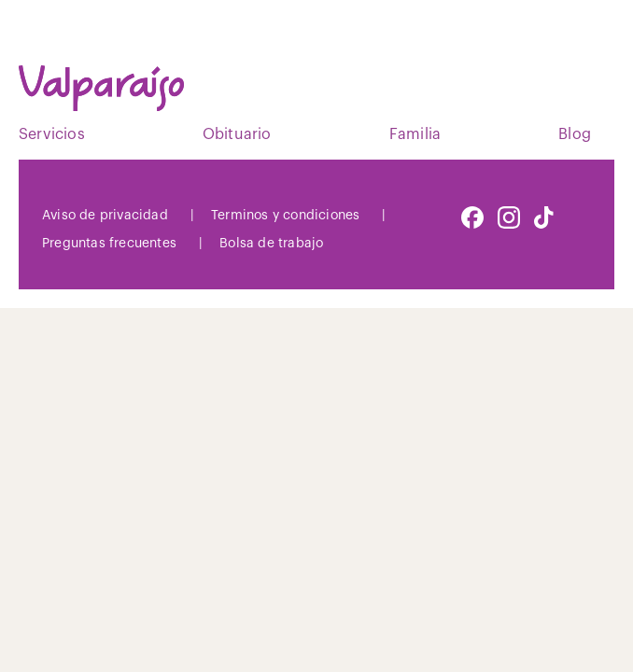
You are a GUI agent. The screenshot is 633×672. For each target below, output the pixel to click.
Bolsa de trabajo (271, 244)
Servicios (52, 134)
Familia (415, 134)
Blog (575, 134)
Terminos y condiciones (285, 216)
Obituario (237, 134)
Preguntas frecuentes (109, 244)
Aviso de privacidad (105, 216)
